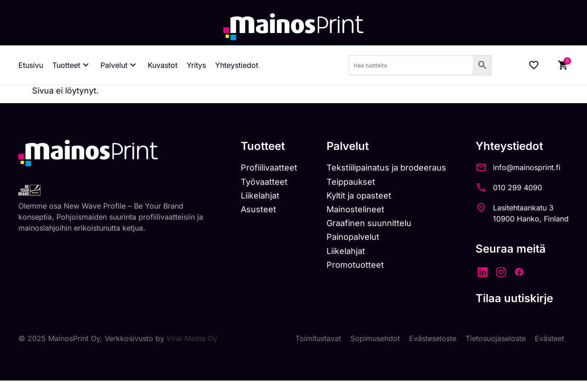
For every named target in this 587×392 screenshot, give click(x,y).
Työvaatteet (264, 182)
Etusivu (31, 65)
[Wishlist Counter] (534, 65)
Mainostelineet (355, 209)
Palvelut (119, 65)
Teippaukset (351, 182)
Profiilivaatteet (269, 168)
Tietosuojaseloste (496, 338)
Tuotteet (72, 65)
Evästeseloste (433, 338)
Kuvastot (163, 65)
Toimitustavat (318, 338)
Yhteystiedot (237, 65)
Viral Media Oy (192, 338)
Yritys (196, 65)
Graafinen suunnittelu (369, 223)
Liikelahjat (260, 196)
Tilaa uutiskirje (514, 298)
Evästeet (549, 338)
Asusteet (258, 209)
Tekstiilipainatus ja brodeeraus (386, 168)
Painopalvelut (353, 237)
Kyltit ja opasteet (359, 196)
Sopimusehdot (375, 338)
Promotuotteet (355, 265)
